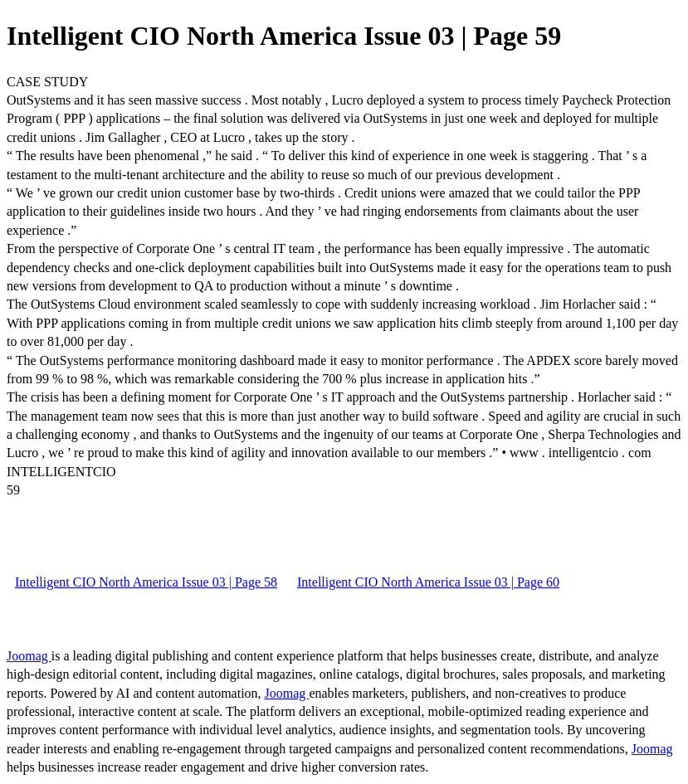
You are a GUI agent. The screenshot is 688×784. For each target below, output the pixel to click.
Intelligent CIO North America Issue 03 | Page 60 (428, 582)
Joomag (29, 656)
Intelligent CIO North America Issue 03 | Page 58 (146, 582)
